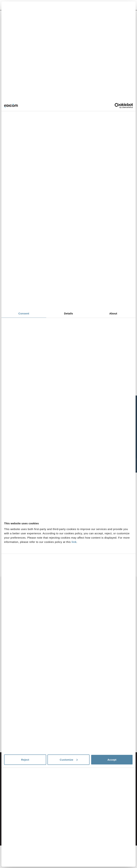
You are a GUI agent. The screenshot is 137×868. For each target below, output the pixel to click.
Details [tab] (68, 313)
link (74, 542)
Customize (69, 759)
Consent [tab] (24, 313)
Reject (25, 759)
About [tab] (113, 313)
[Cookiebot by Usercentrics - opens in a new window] (117, 106)
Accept (112, 759)
